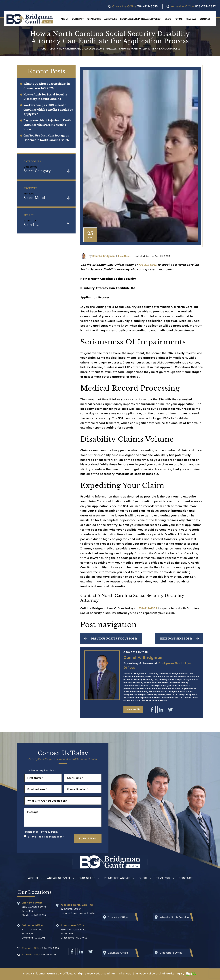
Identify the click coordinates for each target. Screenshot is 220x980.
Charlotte (94, 19)
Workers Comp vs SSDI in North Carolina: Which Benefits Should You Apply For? (48, 110)
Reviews (191, 19)
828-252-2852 (206, 6)
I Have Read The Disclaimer (46, 837)
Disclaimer (32, 832)
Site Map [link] (125, 973)
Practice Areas (117, 878)
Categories (30, 167)
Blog (168, 19)
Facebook (152, 710)
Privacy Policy (50, 832)
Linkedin (161, 710)
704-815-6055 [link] (148, 265)
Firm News (124, 256)
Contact (205, 19)
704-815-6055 (148, 6)
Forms (179, 19)
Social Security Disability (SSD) (141, 19)
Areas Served (58, 878)
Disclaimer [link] (108, 973)
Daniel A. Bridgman (103, 256)
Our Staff (78, 19)
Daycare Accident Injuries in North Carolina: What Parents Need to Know (47, 125)
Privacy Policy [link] (145, 973)
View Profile (133, 710)
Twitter (170, 710)
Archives (29, 194)
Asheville (110, 19)
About (65, 19)
